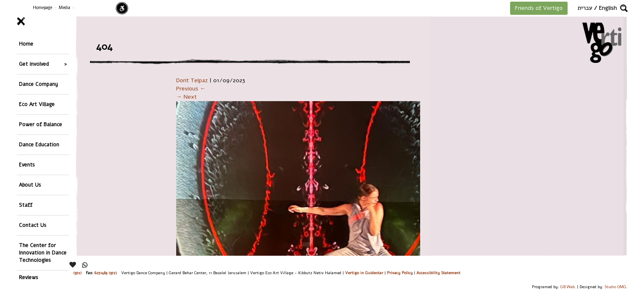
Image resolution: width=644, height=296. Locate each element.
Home (26, 41)
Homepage (43, 8)
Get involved (34, 55)
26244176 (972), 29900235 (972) (56, 273)
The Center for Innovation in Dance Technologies (43, 192)
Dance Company (38, 70)
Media (64, 8)
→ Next (186, 97)
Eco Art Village (37, 84)
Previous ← (191, 89)
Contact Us (33, 170)
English (608, 8)
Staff (26, 156)
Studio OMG (615, 287)
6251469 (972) (106, 273)
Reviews (29, 214)
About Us (30, 142)
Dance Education (39, 113)
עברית (585, 8)
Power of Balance (40, 98)
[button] (624, 8)
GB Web (567, 287)
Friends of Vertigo (539, 8)
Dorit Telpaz (192, 80)
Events (27, 127)
